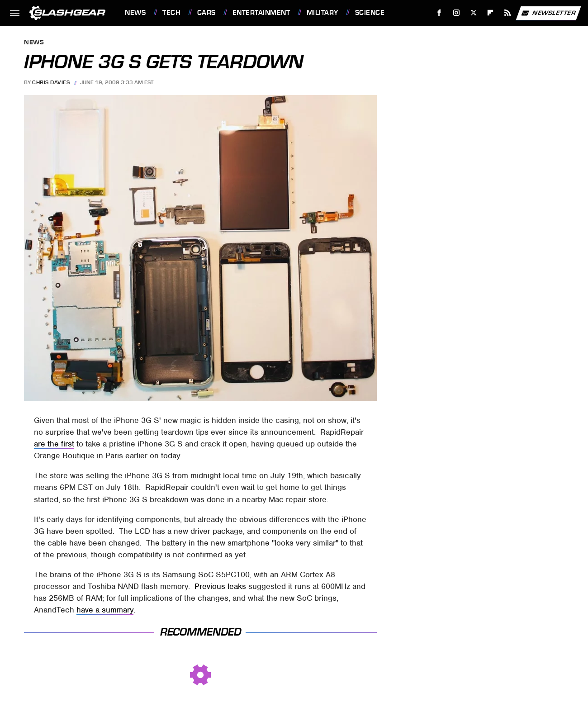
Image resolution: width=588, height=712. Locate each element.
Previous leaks (220, 586)
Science (370, 13)
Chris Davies (51, 82)
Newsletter (548, 13)
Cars (206, 13)
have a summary (105, 610)
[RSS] (508, 13)
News (135, 13)
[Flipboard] (491, 13)
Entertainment (261, 13)
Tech (171, 13)
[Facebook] (439, 13)
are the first (54, 444)
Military (322, 13)
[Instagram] (457, 13)
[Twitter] (473, 13)
